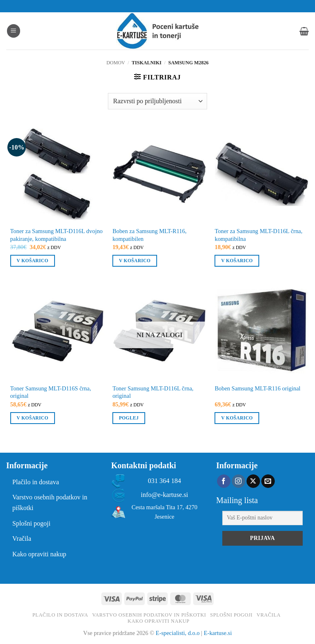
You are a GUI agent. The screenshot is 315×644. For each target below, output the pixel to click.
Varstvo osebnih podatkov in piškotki (50, 502)
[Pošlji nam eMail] (268, 481)
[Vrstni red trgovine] (157, 101)
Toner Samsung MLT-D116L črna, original (153, 392)
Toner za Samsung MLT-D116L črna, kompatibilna (258, 235)
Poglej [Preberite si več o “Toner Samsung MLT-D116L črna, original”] (129, 418)
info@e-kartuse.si (164, 495)
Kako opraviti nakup (39, 554)
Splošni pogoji (31, 523)
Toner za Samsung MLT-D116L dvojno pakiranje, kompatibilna (57, 235)
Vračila (22, 539)
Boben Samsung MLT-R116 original (257, 388)
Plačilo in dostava (36, 482)
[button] (14, 31)
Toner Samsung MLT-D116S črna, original (51, 392)
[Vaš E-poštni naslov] (262, 518)
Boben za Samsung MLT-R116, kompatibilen (150, 235)
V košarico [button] (33, 261)
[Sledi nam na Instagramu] (239, 481)
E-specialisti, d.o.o (178, 633)
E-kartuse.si (218, 633)
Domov (115, 63)
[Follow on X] (253, 481)
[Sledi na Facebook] (224, 481)
